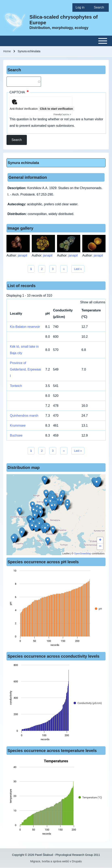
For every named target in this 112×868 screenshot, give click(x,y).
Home (7, 51)
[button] (46, 494)
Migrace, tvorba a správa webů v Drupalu (56, 861)
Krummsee (18, 425)
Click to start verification (56, 109)
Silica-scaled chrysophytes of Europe (64, 20)
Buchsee (16, 435)
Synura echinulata (23, 163)
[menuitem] (81, 7)
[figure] (56, 609)
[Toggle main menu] (56, 41)
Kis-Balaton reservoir (25, 327)
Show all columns (93, 302)
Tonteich (16, 386)
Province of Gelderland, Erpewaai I (25, 369)
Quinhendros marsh (24, 416)
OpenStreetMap (83, 554)
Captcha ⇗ (62, 114)
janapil (22, 255)
